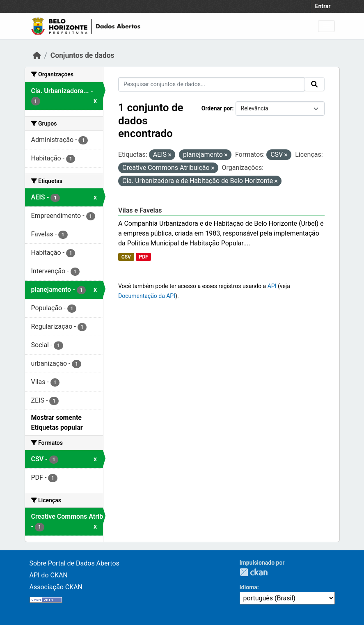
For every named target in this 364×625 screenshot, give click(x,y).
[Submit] (314, 84)
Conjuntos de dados (82, 55)
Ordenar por (217, 108)
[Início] (37, 55)
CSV (126, 257)
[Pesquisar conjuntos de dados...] (211, 84)
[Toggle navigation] (326, 26)
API (272, 286)
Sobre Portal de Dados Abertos (74, 563)
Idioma (248, 587)
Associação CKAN (56, 587)
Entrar (323, 6)
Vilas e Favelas (140, 210)
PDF (143, 257)
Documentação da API (147, 296)
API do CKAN (49, 575)
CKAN (254, 572)
